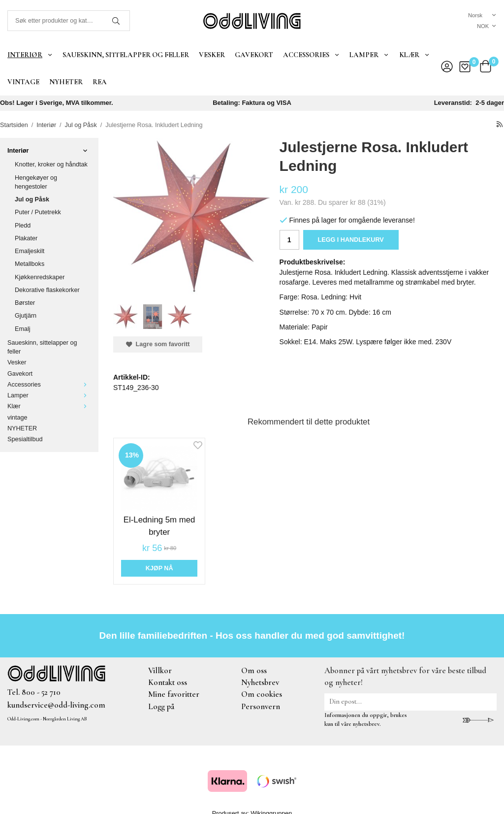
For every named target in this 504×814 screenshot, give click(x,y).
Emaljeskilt (30, 251)
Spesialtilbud (25, 439)
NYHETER (66, 82)
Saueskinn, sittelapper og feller (126, 55)
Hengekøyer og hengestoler (36, 182)
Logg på (161, 706)
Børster (25, 303)
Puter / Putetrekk (38, 212)
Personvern (261, 706)
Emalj (23, 329)
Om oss (254, 670)
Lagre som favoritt (158, 344)
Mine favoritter (174, 694)
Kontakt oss (168, 682)
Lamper (369, 55)
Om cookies (262, 694)
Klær (414, 55)
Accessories (311, 55)
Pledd (23, 226)
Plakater (26, 238)
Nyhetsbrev (260, 682)
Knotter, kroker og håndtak (51, 164)
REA (100, 82)
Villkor (160, 670)
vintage (23, 82)
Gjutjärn (26, 316)
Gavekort (254, 55)
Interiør (30, 55)
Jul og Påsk (32, 199)
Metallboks (30, 264)
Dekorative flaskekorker (47, 290)
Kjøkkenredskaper (40, 277)
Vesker (212, 55)
